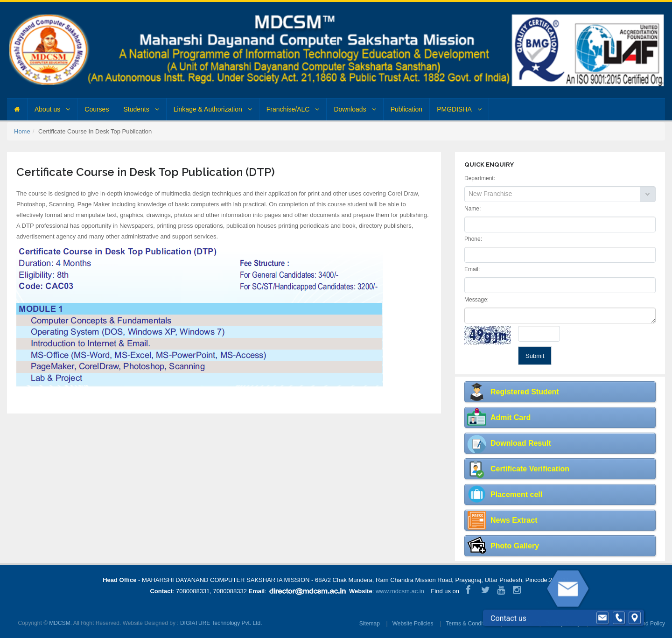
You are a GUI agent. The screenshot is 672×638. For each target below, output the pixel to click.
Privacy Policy (563, 624)
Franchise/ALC (293, 109)
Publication (407, 109)
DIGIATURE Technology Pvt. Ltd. (221, 623)
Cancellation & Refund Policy (629, 624)
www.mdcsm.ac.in (400, 591)
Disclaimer (520, 624)
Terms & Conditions (470, 624)
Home (22, 131)
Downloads (355, 109)
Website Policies (413, 624)
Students (141, 109)
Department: (480, 178)
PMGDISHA (459, 109)
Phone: (473, 239)
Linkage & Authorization (213, 109)
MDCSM (59, 623)
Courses (97, 109)
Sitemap (370, 624)
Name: (472, 209)
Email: (472, 269)
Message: (476, 300)
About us (52, 109)
